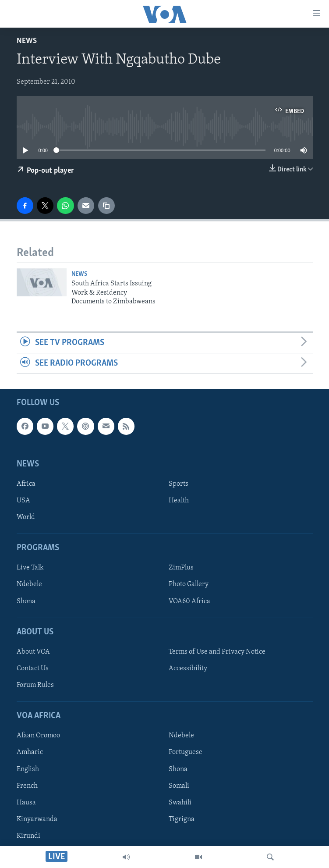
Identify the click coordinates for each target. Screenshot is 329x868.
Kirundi (28, 836)
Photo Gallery (189, 585)
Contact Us (33, 669)
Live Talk (30, 568)
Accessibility (188, 669)
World (26, 517)
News (27, 41)
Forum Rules (35, 685)
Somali (179, 786)
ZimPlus (181, 568)
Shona (26, 601)
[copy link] (106, 206)
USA (23, 501)
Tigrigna (182, 819)
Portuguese (186, 753)
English (28, 769)
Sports (179, 484)
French (27, 786)
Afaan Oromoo (38, 736)
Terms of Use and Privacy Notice (217, 652)
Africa (26, 484)
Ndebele (29, 585)
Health (179, 501)
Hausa (26, 803)
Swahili (180, 803)
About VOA (33, 652)
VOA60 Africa (189, 601)
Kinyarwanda (37, 819)
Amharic (30, 753)
